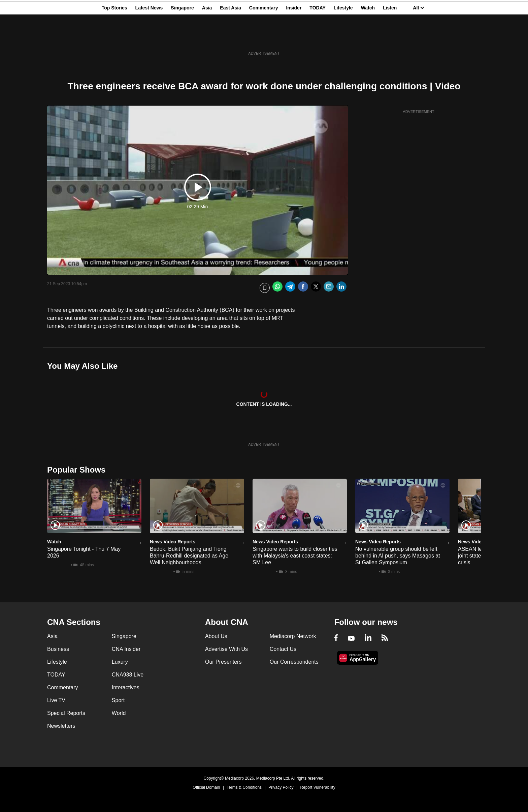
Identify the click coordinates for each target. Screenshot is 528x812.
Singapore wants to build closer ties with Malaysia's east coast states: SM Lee (295, 556)
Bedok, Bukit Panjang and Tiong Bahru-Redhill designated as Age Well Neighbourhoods (189, 556)
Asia (207, 38)
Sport (118, 700)
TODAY (317, 38)
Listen (390, 38)
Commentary (264, 38)
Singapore (182, 38)
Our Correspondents (294, 662)
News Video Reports (173, 542)
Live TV (56, 700)
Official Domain (206, 787)
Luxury (120, 662)
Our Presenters (223, 662)
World (119, 713)
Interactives (126, 687)
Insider (294, 38)
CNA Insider (126, 649)
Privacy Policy (281, 787)
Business (58, 649)
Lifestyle (343, 38)
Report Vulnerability (318, 787)
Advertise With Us (226, 649)
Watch (368, 38)
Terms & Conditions (244, 787)
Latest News (149, 38)
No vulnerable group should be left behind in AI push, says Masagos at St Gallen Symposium (398, 556)
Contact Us (283, 649)
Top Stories (114, 38)
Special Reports (66, 713)
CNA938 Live (128, 675)
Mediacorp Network (293, 636)
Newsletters (61, 726)
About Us (216, 636)
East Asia (230, 38)
